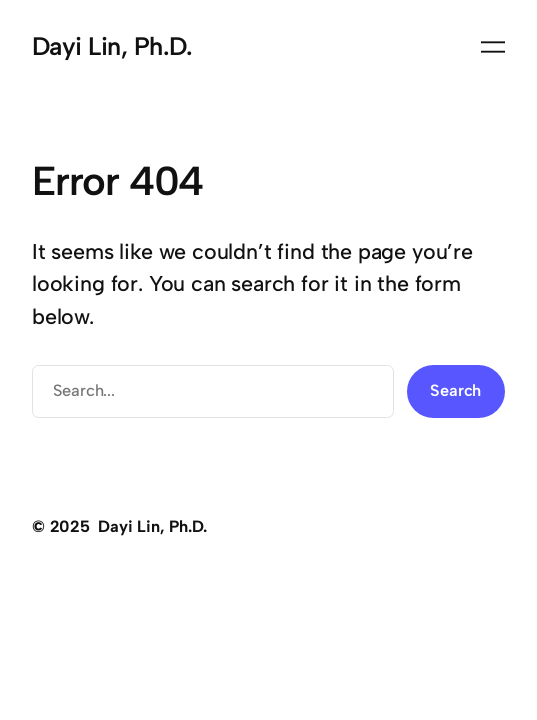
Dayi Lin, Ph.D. (112, 46)
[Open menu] (493, 47)
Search (455, 390)
